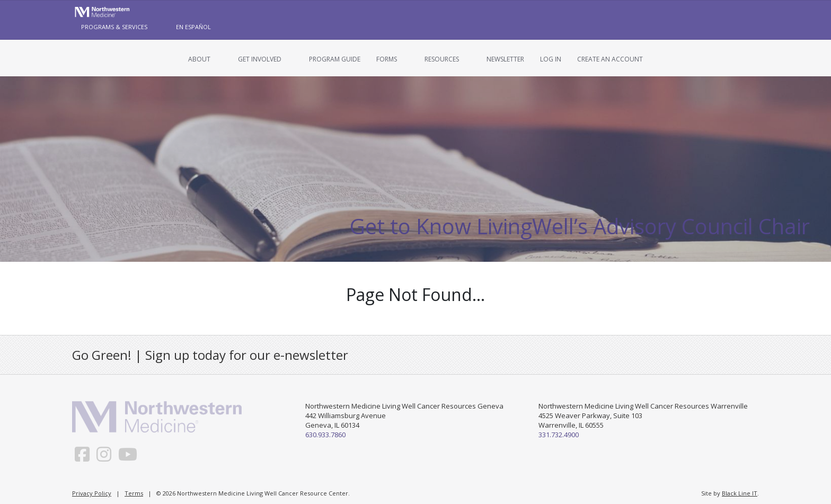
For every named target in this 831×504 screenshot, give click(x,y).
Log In (551, 59)
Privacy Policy (92, 493)
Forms (387, 59)
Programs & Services (114, 27)
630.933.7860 (325, 435)
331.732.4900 (559, 435)
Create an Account (610, 59)
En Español (193, 27)
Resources (442, 59)
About (199, 59)
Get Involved (260, 59)
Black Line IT (740, 493)
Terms (134, 493)
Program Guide (335, 59)
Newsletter (505, 59)
